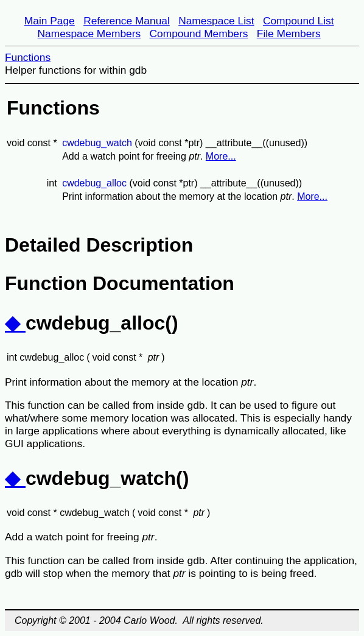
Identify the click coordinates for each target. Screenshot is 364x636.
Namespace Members (89, 34)
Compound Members (199, 34)
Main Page (50, 21)
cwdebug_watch (97, 143)
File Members (289, 34)
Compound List (299, 21)
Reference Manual (127, 21)
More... (221, 156)
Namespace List (216, 21)
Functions (28, 57)
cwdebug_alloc (94, 183)
